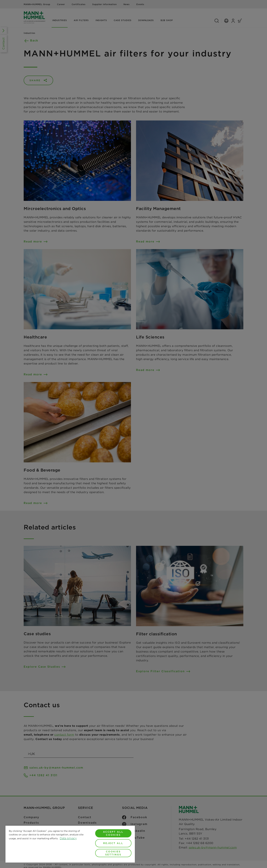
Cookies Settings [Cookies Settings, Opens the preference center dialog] (113, 853)
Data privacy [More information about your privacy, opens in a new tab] (68, 838)
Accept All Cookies (113, 833)
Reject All (113, 843)
